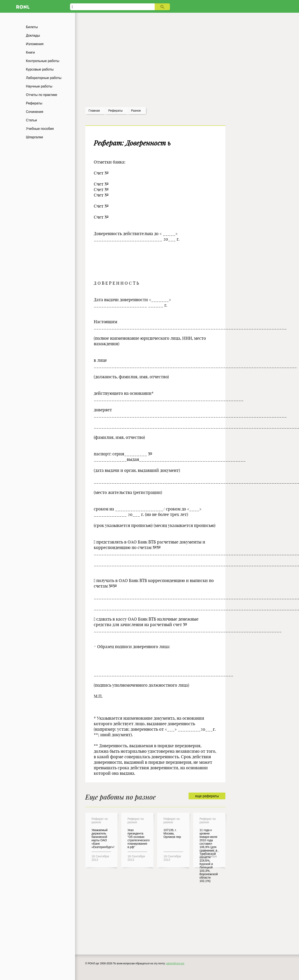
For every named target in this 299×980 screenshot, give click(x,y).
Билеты (32, 27)
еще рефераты (207, 796)
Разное (136, 111)
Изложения (35, 44)
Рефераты (34, 103)
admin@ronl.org (175, 963)
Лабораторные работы (44, 78)
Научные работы (39, 86)
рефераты (116, 111)
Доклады (33, 35)
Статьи (32, 120)
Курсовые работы (40, 69)
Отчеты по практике (42, 95)
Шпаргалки (35, 137)
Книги (30, 52)
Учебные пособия (40, 129)
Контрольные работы (43, 61)
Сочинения (35, 112)
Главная (94, 111)
